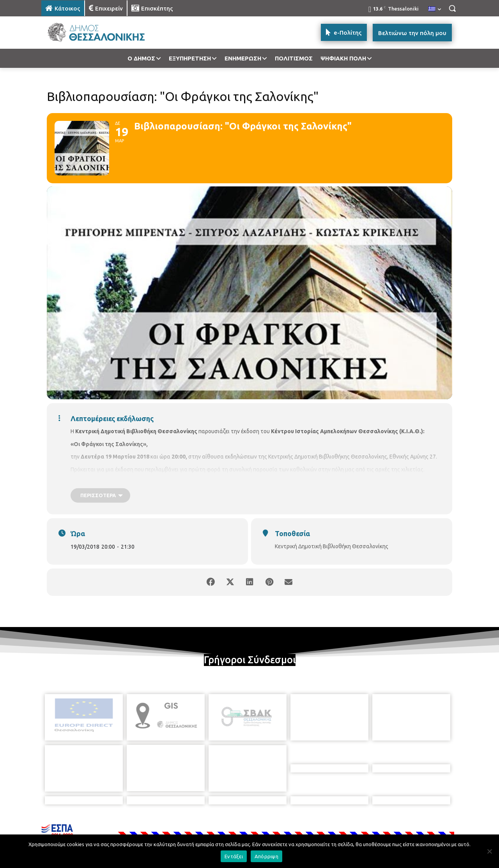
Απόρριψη (266, 856)
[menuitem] (435, 9)
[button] (452, 8)
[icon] (304, 826)
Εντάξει (234, 856)
